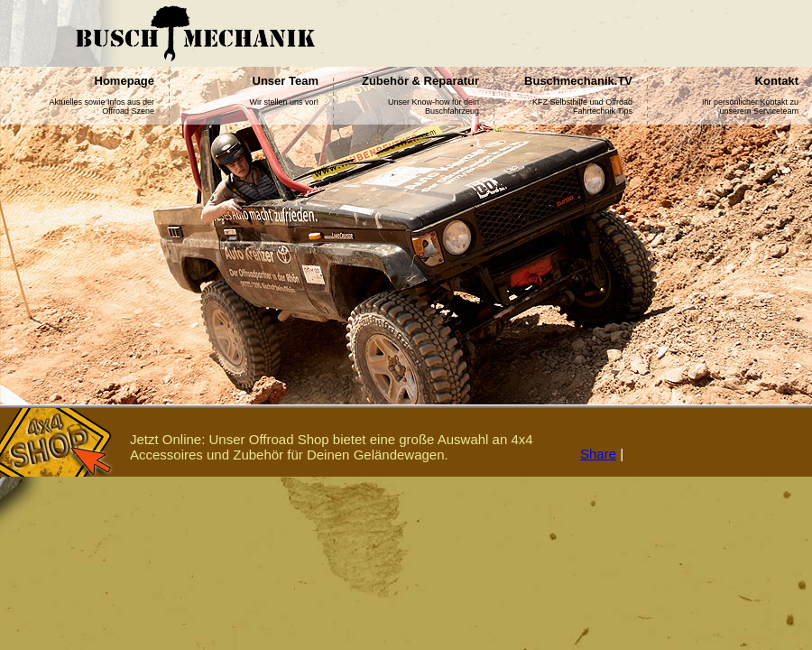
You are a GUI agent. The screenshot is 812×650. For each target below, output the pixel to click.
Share (598, 454)
